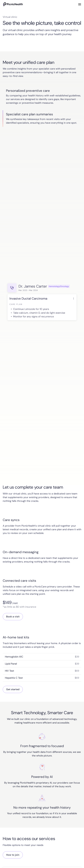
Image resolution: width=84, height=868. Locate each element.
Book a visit (13, 617)
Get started (13, 689)
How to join (13, 855)
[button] (79, 4)
